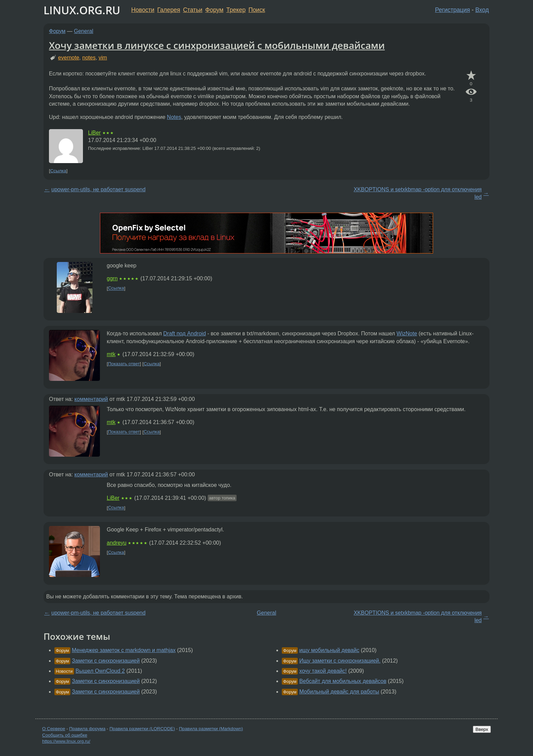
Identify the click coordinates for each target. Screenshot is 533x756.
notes (89, 58)
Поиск (257, 10)
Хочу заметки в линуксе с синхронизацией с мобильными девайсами (217, 45)
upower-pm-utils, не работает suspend (98, 189)
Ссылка (58, 171)
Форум (214, 10)
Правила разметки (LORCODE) (142, 729)
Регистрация (453, 10)
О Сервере (54, 729)
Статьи (193, 10)
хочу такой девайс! (323, 671)
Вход (482, 10)
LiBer (94, 133)
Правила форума (88, 729)
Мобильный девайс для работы (339, 692)
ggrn (112, 278)
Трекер (236, 10)
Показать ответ (124, 364)
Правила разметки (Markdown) (211, 729)
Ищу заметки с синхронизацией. (340, 661)
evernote (69, 58)
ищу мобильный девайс (329, 650)
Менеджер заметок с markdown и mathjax (124, 650)
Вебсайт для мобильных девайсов (343, 681)
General (84, 31)
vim (103, 58)
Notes (174, 117)
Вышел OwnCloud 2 (100, 671)
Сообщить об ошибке (65, 735)
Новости (143, 10)
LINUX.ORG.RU (82, 10)
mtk (111, 354)
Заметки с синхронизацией (106, 661)
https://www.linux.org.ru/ (66, 741)
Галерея (169, 10)
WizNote (407, 333)
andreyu (117, 543)
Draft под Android (184, 333)
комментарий (91, 399)
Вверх (482, 729)
